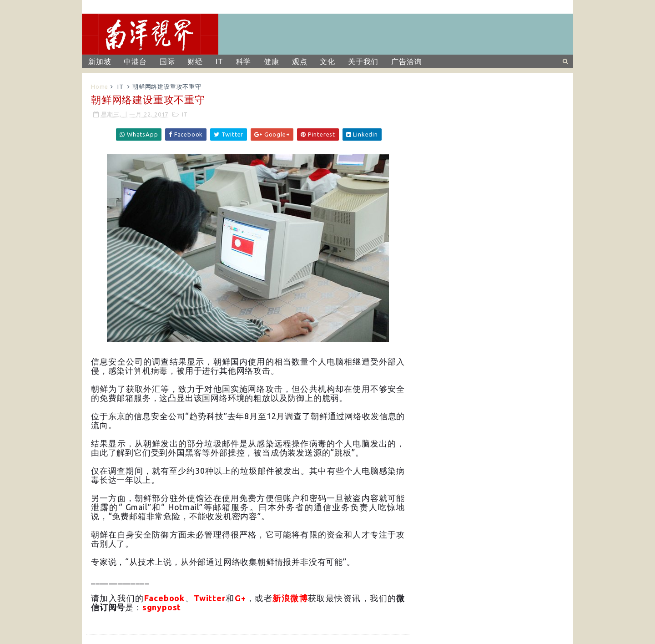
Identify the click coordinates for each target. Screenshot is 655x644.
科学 (244, 61)
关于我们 (363, 61)
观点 (300, 61)
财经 (195, 61)
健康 (272, 61)
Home (100, 86)
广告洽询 (406, 61)
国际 (167, 61)
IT (219, 61)
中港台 (135, 61)
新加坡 (100, 61)
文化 (327, 61)
